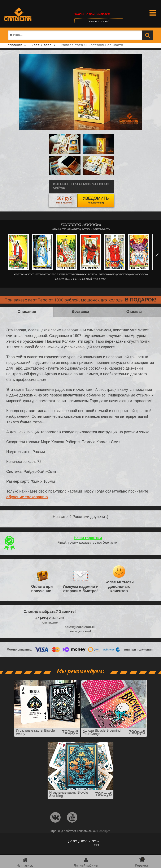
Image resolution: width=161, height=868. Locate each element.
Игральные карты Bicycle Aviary (35, 732)
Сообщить (104, 831)
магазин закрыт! (99, 21)
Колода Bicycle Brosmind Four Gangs (102, 732)
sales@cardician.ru (80, 627)
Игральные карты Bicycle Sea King (69, 794)
